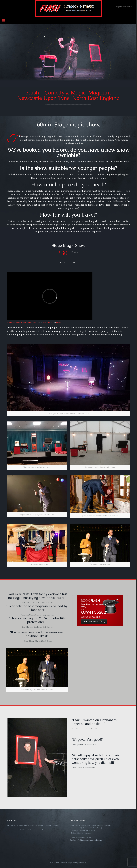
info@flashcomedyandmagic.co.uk (89, 840)
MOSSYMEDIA (48, 322)
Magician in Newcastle (124, 7)
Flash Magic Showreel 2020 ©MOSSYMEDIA (23, 322)
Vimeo (58, 322)
